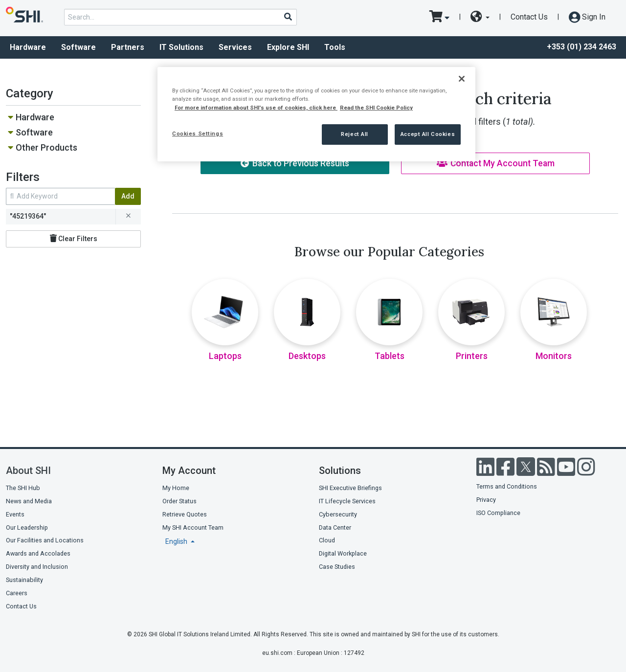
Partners (128, 47)
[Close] (462, 79)
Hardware (28, 47)
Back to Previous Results (295, 163)
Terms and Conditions (507, 486)
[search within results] (60, 196)
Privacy (486, 500)
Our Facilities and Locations (45, 540)
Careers (17, 593)
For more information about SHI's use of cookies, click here (256, 108)
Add (128, 196)
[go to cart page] (439, 17)
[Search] (288, 17)
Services (235, 47)
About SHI (28, 470)
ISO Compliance (498, 513)
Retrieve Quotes (185, 514)
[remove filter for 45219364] (128, 217)
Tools (335, 47)
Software (78, 47)
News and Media (29, 501)
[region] (316, 114)
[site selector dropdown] (480, 17)
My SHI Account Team (193, 527)
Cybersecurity (338, 514)
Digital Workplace (343, 553)
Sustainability (24, 580)
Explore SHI (288, 47)
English (177, 541)
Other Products (46, 147)
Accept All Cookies (428, 134)
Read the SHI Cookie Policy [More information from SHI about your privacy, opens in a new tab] (376, 108)
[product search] (180, 17)
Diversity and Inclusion (37, 567)
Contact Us (529, 17)
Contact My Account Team (496, 163)
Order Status (179, 501)
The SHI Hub (23, 488)
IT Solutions (181, 47)
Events (15, 514)
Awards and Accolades (38, 553)
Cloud (327, 540)
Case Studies (337, 567)
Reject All (355, 134)
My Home (176, 488)
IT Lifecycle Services (347, 501)
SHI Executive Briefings (350, 488)
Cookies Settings (198, 134)
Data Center (335, 527)
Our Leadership (27, 527)
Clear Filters (74, 238)
